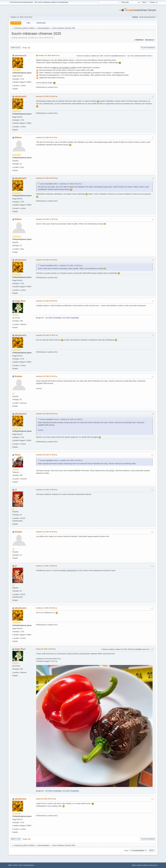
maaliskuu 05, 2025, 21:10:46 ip (47, 376)
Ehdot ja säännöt (143, 865)
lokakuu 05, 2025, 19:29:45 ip (46, 649)
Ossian (18, 532)
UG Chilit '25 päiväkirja (71, 318)
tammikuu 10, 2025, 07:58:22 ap (47, 96)
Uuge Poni (20, 301)
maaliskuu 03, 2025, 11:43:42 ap (47, 219)
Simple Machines (29, 865)
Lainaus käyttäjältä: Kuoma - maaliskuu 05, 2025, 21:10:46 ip (61, 419)
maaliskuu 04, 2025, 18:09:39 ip (47, 301)
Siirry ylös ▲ (154, 865)
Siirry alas (16, 48)
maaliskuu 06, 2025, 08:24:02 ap (47, 414)
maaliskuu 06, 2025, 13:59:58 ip (47, 455)
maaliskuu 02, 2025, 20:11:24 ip (47, 137)
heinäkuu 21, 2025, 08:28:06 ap (46, 608)
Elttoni (18, 138)
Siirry (126, 850)
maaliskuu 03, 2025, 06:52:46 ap (47, 178)
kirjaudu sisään (50, 2)
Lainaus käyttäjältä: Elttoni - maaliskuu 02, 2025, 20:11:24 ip (61, 184)
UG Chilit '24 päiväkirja (54, 318)
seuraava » (150, 40)
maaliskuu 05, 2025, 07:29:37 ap (47, 335)
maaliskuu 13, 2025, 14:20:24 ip (47, 490)
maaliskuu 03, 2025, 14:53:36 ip (47, 260)
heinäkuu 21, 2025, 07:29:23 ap (46, 566)
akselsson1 (21, 56)
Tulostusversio (148, 48)
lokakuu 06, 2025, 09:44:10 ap (46, 799)
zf (16, 490)
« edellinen (139, 40)
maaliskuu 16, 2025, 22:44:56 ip (47, 532)
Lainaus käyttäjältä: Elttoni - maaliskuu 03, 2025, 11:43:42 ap (61, 265)
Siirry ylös (16, 839)
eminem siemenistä (68, 570)
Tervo (18, 455)
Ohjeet (134, 865)
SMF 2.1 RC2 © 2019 (15, 865)
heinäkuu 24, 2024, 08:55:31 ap (49, 55)
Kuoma (18, 376)
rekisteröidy (63, 2)
